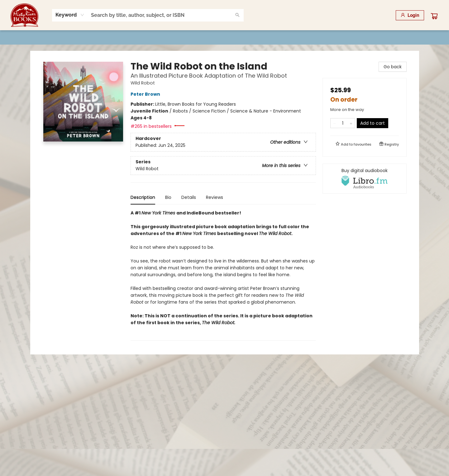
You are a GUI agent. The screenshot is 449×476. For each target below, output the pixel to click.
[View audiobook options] (365, 179)
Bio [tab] (168, 197)
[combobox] (70, 15)
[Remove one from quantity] (334, 123)
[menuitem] (43, 37)
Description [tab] (143, 197)
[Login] (410, 15)
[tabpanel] (223, 275)
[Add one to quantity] (351, 123)
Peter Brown (146, 94)
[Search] (237, 15)
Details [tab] (189, 197)
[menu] (225, 37)
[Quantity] (343, 123)
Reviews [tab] (215, 197)
